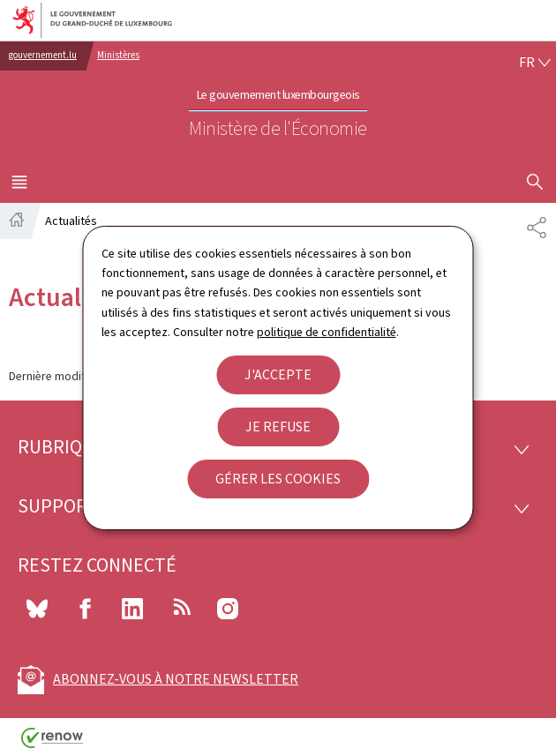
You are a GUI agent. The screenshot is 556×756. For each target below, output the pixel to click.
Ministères (118, 55)
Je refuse (278, 427)
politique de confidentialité (327, 332)
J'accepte (278, 374)
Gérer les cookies (278, 479)
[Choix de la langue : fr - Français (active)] (535, 63)
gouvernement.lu (43, 55)
